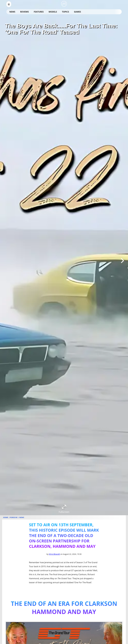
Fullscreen (64, 509)
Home (6, 517)
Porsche (14, 517)
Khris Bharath (54, 554)
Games (77, 12)
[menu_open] (9, 4)
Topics (65, 12)
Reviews (24, 12)
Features (39, 12)
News (12, 12)
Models (53, 12)
